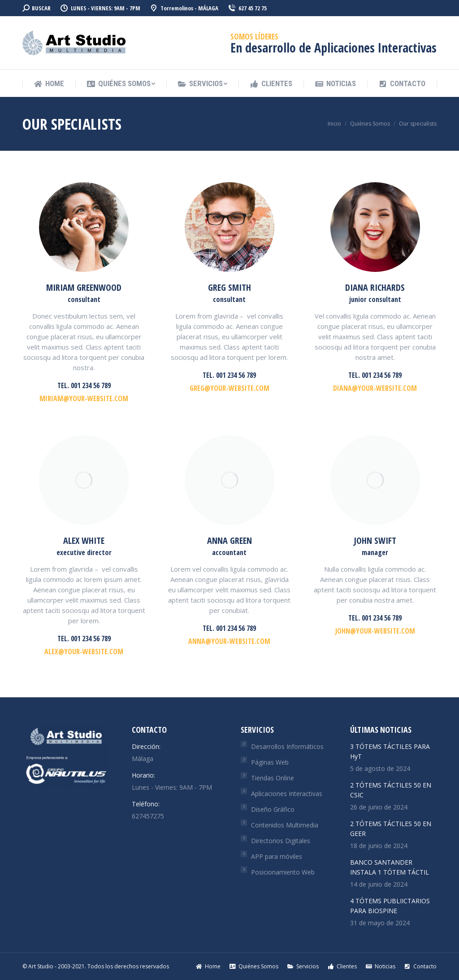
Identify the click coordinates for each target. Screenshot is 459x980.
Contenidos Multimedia (285, 825)
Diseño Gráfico (273, 809)
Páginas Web (270, 762)
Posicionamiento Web (283, 872)
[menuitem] (49, 84)
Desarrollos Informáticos (287, 746)
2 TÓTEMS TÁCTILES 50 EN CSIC (391, 790)
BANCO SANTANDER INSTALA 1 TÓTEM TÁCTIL (390, 867)
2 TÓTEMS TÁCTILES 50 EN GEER (391, 829)
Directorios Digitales (281, 841)
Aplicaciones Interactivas (287, 794)
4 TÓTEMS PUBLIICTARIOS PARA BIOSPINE (390, 906)
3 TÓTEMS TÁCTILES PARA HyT (390, 751)
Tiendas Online (273, 778)
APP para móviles (277, 856)
